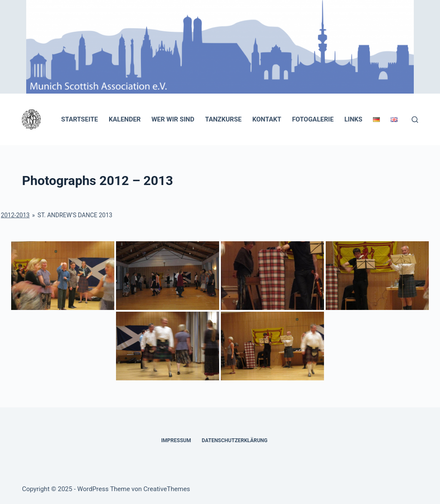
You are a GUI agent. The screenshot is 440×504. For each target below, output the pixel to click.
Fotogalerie (313, 119)
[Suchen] (415, 120)
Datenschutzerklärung (234, 440)
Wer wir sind (173, 119)
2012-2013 (15, 215)
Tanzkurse (223, 119)
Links (353, 119)
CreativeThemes (167, 489)
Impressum (176, 440)
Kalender (125, 119)
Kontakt (267, 119)
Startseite (79, 119)
